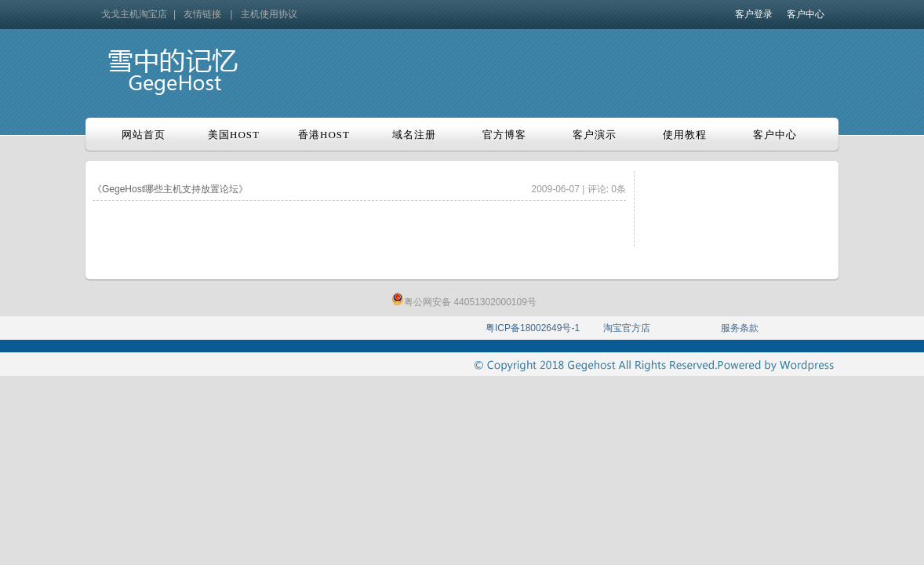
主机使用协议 (269, 14)
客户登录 (754, 14)
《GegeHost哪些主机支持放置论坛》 (170, 189)
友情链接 (202, 14)
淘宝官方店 (627, 328)
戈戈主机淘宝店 (134, 14)
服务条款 (740, 328)
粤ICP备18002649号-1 (533, 328)
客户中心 (806, 14)
